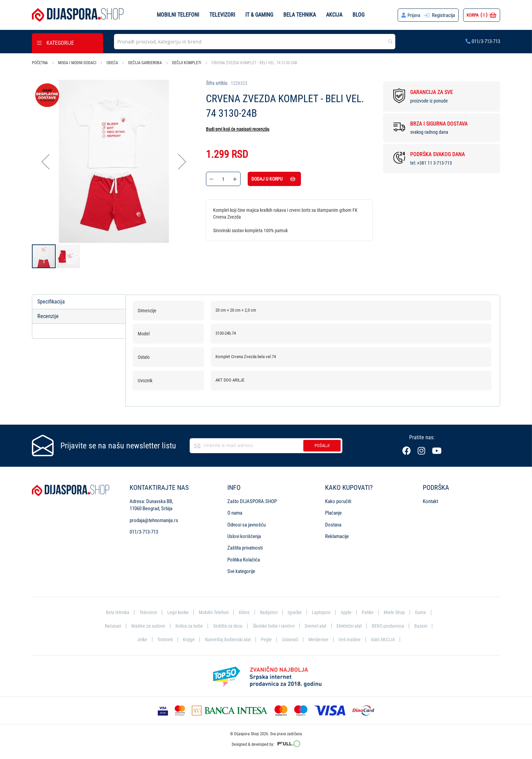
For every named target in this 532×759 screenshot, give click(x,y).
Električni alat (353, 625)
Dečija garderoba (145, 63)
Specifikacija (51, 302)
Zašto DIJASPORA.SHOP (252, 500)
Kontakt (430, 500)
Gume (425, 611)
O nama (235, 512)
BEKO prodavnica (393, 625)
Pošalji (322, 445)
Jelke (139, 639)
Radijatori (270, 611)
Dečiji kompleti (187, 63)
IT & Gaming (259, 15)
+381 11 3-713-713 (434, 163)
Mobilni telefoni (178, 15)
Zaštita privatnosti (245, 547)
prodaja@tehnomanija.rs (154, 519)
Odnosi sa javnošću (246, 523)
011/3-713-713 (483, 41)
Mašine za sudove (145, 625)
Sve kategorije (241, 570)
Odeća (112, 63)
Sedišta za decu (226, 625)
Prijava (414, 15)
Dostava (333, 523)
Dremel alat (318, 625)
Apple (349, 611)
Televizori (222, 15)
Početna (40, 63)
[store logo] (78, 15)
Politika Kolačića (244, 559)
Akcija (334, 15)
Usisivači (290, 639)
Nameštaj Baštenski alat (227, 639)
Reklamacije (337, 535)
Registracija (443, 15)
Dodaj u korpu (282, 179)
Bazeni (426, 625)
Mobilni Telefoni (213, 611)
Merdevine (319, 639)
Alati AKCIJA (385, 639)
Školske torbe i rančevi (274, 625)
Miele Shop (398, 611)
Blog (358, 15)
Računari (108, 625)
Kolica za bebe (187, 625)
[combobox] (255, 42)
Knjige (187, 639)
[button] (45, 162)
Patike (371, 611)
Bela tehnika (300, 15)
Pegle (266, 639)
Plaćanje (333, 512)
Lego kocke (176, 611)
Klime (245, 611)
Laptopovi (324, 611)
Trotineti (163, 639)
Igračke (297, 611)
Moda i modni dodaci (77, 63)
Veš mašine (351, 639)
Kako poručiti (338, 500)
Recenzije (48, 317)
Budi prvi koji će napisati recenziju (238, 129)
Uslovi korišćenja (244, 535)
